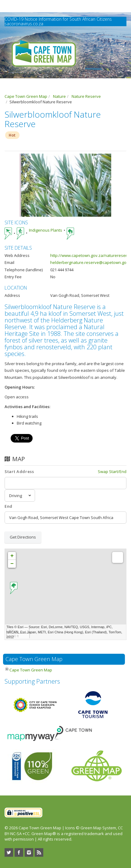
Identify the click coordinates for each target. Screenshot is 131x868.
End (9, 506)
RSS (39, 852)
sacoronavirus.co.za (24, 24)
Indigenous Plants (46, 230)
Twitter (9, 852)
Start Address (19, 471)
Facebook (19, 852)
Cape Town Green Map (31, 670)
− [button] (12, 564)
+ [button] (12, 556)
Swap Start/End (112, 471)
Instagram (29, 852)
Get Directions (23, 537)
